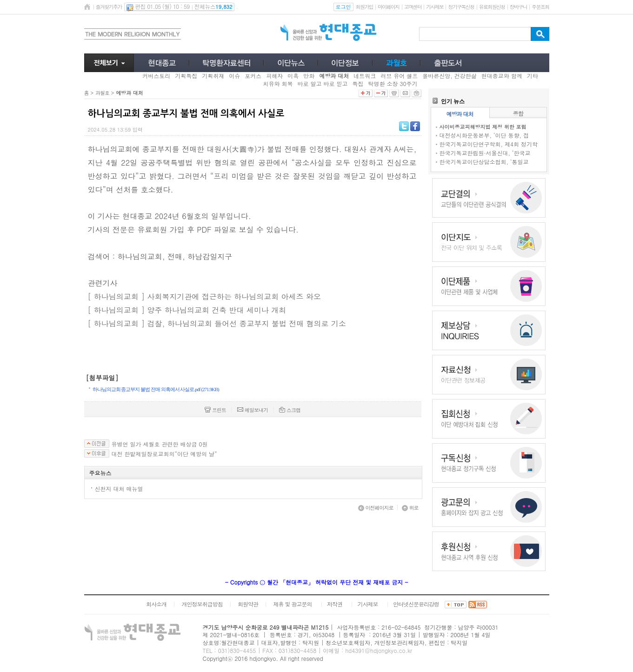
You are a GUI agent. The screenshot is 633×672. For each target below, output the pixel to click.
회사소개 (156, 604)
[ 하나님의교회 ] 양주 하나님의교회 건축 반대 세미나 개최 (187, 310)
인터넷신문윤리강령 (416, 604)
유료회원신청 (492, 7)
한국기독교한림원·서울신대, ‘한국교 (485, 153)
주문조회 (540, 7)
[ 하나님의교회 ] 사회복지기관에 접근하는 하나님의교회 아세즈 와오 (204, 296)
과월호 (102, 93)
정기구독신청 (461, 7)
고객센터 (413, 7)
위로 (410, 508)
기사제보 (435, 7)
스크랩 (290, 410)
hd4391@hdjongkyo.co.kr (379, 650)
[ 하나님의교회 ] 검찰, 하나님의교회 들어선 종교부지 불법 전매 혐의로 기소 (217, 323)
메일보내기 (253, 410)
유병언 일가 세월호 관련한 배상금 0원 (160, 444)
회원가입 (364, 7)
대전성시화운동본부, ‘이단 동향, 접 (484, 135)
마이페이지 (389, 7)
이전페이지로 (376, 508)
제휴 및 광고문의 (292, 604)
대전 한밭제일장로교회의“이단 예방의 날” (164, 454)
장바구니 (518, 7)
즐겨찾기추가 (109, 7)
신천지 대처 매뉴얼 (119, 489)
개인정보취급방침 (202, 604)
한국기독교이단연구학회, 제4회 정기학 (489, 144)
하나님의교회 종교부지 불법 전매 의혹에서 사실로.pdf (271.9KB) (156, 389)
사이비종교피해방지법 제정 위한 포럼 (483, 127)
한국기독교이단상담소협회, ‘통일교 (484, 162)
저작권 (335, 604)
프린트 (215, 410)
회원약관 (248, 604)
